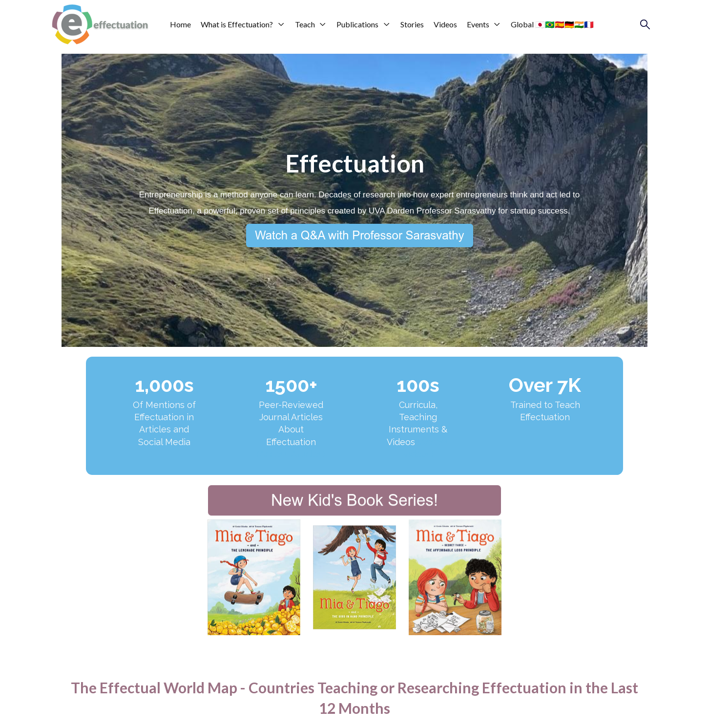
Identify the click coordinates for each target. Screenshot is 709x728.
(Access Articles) (291, 454)
